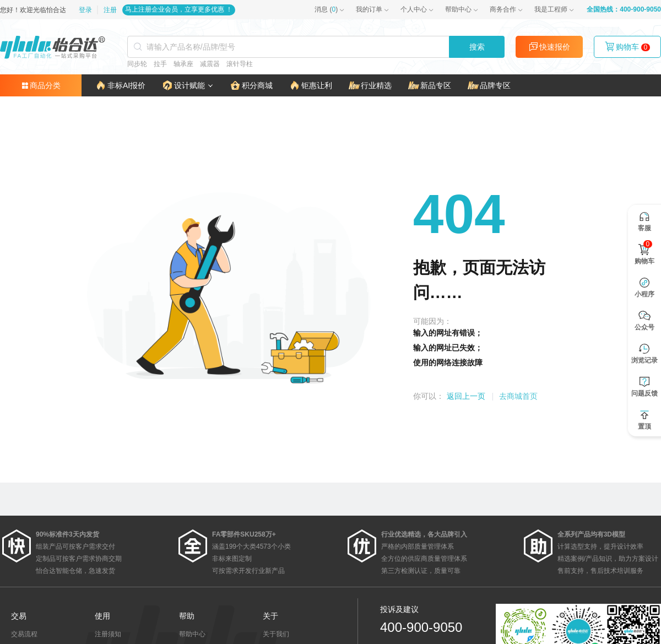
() (326, 9)
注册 (110, 10)
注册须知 (108, 634)
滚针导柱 (240, 64)
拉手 (160, 64)
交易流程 (24, 634)
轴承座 (183, 64)
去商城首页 (518, 396)
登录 (86, 10)
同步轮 (137, 64)
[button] (188, 85)
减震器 (210, 64)
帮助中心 (458, 9)
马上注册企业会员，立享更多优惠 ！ (179, 9)
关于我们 (276, 634)
